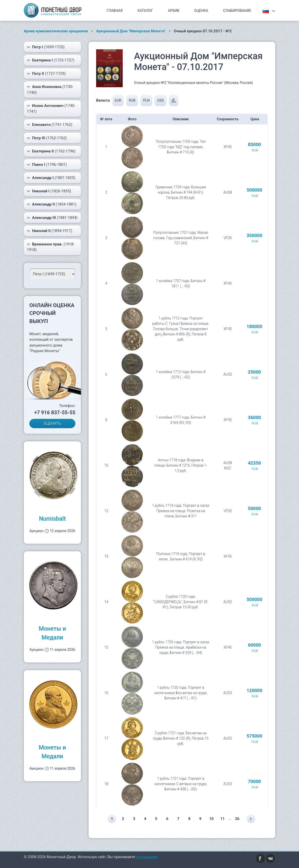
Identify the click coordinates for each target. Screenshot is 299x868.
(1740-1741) (51, 108)
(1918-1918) (51, 247)
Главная (115, 11)
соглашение (147, 857)
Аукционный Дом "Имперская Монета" (131, 31)
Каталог (145, 11)
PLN (146, 100)
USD (161, 100)
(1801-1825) (51, 178)
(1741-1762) (50, 125)
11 (224, 819)
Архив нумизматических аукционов (56, 31)
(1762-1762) (47, 138)
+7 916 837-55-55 (55, 413)
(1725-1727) (51, 60)
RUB (132, 100)
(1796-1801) (47, 165)
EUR (118, 100)
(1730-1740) (50, 89)
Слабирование (237, 11)
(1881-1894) (52, 218)
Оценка (201, 11)
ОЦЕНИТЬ (52, 423)
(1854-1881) (52, 204)
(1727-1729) (46, 74)
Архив (174, 11)
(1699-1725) (46, 47)
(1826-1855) (49, 191)
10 (213, 819)
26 (239, 819)
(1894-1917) (50, 231)
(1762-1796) (51, 151)
